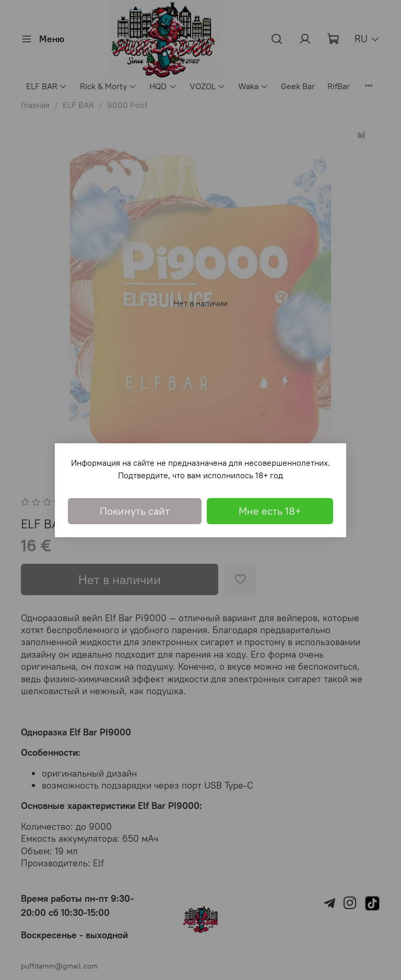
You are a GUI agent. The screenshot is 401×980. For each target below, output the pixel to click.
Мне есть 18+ (270, 511)
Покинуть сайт (135, 511)
